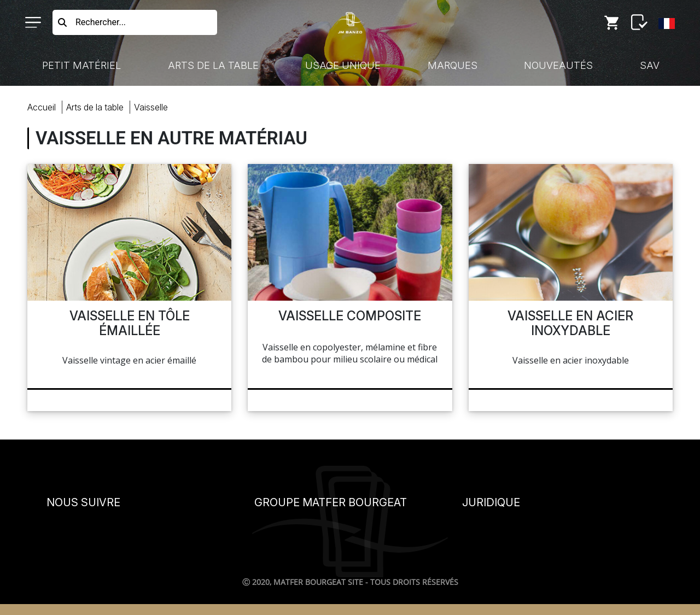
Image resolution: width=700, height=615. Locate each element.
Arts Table (95, 107)
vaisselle (151, 107)
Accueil (42, 107)
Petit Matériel (81, 65)
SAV (650, 65)
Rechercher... (101, 22)
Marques (453, 65)
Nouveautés (558, 65)
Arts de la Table (213, 65)
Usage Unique (343, 65)
